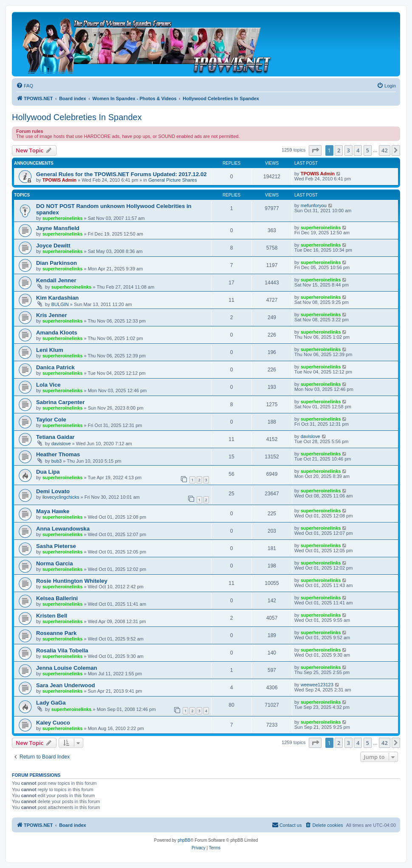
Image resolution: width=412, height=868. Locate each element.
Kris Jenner (52, 315)
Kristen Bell (52, 616)
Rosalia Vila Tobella (62, 650)
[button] (315, 150)
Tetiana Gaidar (55, 437)
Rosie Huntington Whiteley (72, 581)
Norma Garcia (55, 563)
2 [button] (339, 150)
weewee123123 (317, 685)
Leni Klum (50, 350)
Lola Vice (48, 385)
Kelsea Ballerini (57, 598)
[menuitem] (25, 86)
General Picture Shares (172, 180)
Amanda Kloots (57, 333)
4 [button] (358, 150)
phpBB (184, 840)
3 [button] (349, 150)
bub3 (56, 461)
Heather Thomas (58, 454)
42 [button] (385, 150)
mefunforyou (314, 205)
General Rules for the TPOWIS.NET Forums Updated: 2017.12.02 (121, 174)
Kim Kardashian (57, 298)
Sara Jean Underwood (66, 685)
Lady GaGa (51, 703)
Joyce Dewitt (53, 246)
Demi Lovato (53, 491)
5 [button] (368, 150)
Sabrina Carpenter (60, 402)
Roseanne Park (56, 633)
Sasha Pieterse (56, 546)
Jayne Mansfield (58, 228)
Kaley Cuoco (53, 723)
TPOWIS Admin (59, 180)
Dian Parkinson (56, 263)
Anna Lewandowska (63, 529)
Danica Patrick (55, 367)
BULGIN (60, 304)
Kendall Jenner (56, 280)
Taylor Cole (51, 420)
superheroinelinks (63, 218)
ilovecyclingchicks (61, 497)
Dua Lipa (48, 472)
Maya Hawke (53, 511)
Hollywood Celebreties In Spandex (77, 117)
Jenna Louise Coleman (67, 668)
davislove (61, 444)
